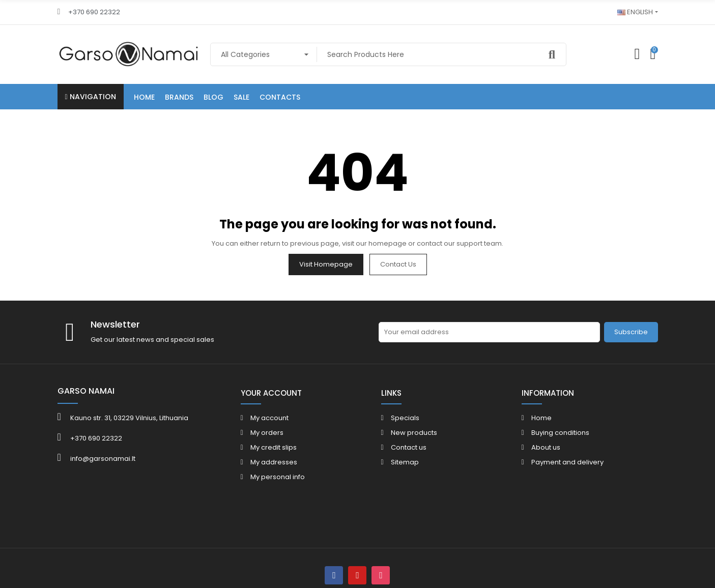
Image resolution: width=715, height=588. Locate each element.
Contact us (398, 264)
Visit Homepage (326, 264)
